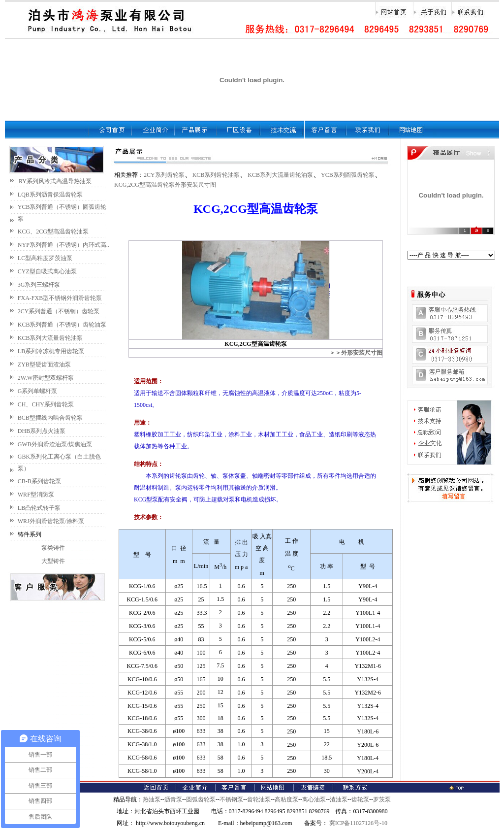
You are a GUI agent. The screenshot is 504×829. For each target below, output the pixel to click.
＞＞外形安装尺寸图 (356, 353)
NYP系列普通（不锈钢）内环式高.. (63, 245)
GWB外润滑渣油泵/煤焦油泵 (55, 444)
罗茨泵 (382, 799)
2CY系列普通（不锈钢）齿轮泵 (59, 311)
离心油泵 (314, 799)
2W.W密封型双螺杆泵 (46, 378)
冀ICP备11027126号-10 (358, 823)
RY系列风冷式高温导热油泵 (55, 181)
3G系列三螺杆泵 (39, 285)
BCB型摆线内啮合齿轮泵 (50, 418)
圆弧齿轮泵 (201, 799)
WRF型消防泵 (36, 495)
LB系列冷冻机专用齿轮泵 (51, 351)
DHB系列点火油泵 (42, 431)
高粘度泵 (286, 799)
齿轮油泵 (259, 799)
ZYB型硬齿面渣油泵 (44, 365)
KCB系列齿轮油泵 (216, 175)
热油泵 (152, 799)
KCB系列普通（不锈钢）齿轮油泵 (62, 325)
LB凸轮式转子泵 (39, 508)
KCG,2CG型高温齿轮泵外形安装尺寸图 (165, 185)
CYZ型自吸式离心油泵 (47, 271)
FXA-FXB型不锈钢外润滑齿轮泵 (60, 298)
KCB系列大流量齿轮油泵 (50, 338)
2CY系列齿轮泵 (164, 175)
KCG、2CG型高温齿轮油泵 (53, 232)
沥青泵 (173, 799)
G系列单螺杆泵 (38, 391)
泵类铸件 (53, 548)
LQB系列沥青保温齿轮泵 (50, 195)
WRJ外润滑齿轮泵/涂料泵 (51, 521)
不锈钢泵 (231, 799)
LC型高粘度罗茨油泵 (45, 258)
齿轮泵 (360, 799)
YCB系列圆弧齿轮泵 (348, 175)
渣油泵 (339, 799)
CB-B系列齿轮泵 (39, 481)
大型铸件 (53, 561)
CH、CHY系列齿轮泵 (46, 404)
